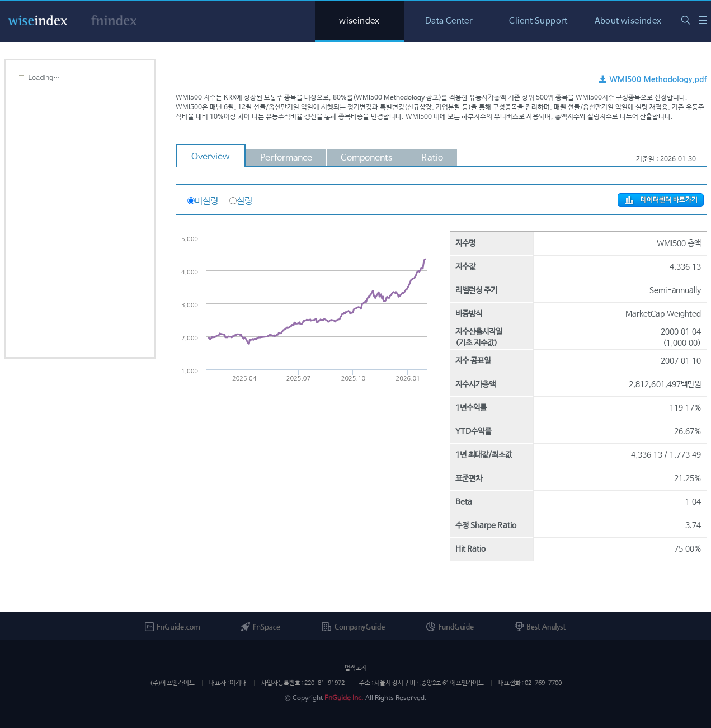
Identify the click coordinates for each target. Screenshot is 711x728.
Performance (286, 158)
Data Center (449, 21)
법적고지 (356, 668)
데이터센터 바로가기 (660, 200)
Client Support (538, 21)
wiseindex (359, 21)
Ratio (432, 158)
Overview (211, 157)
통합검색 (686, 20)
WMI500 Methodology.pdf (653, 79)
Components (367, 158)
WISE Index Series (703, 20)
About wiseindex (628, 21)
